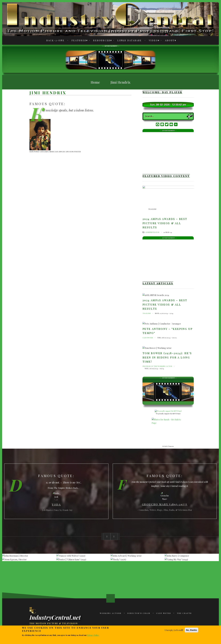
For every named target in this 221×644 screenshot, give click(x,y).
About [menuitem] (169, 41)
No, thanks (191, 630)
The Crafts (184, 613)
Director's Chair (139, 613)
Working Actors (111, 613)
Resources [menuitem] (101, 41)
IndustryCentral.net (55, 617)
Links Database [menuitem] (130, 40)
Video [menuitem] (153, 41)
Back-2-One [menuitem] (55, 40)
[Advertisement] (111, 60)
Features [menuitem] (78, 41)
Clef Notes (164, 613)
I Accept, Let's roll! (174, 630)
